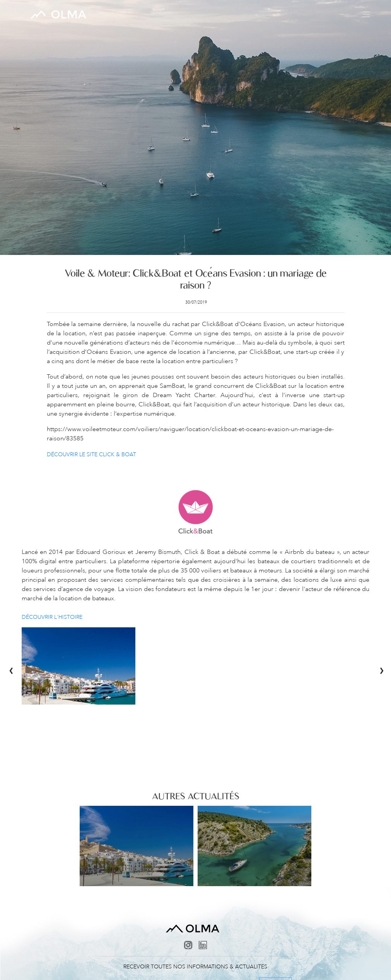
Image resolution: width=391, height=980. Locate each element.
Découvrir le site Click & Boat (91, 454)
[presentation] (15, 666)
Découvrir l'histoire (52, 617)
